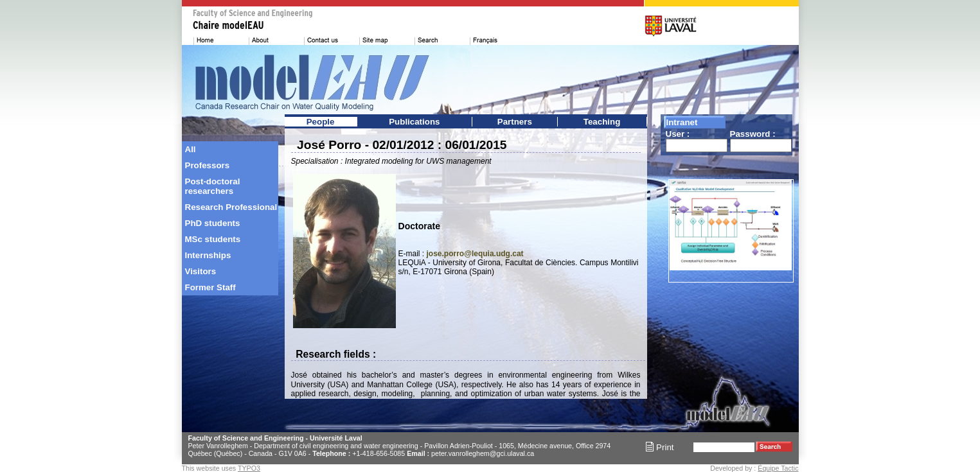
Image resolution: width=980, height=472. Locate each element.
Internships (208, 255)
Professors (208, 165)
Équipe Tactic (778, 468)
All (191, 149)
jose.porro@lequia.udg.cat (475, 254)
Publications (414, 122)
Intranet (682, 122)
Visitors (201, 271)
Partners (515, 122)
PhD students (213, 223)
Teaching (602, 122)
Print (660, 447)
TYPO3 (249, 468)
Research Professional (231, 207)
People (321, 122)
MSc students (213, 239)
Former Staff (210, 287)
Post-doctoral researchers (213, 186)
